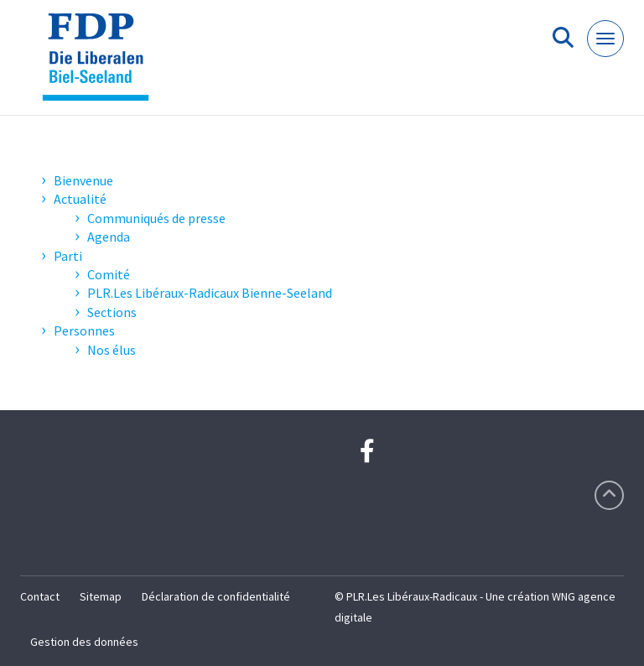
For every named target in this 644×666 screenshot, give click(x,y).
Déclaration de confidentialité (216, 596)
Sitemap (101, 596)
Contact (40, 596)
